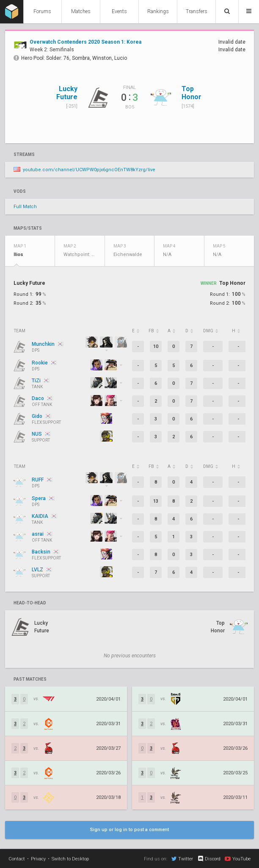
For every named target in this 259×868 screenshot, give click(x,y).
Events (119, 11)
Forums (42, 11)
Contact (17, 859)
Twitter (182, 859)
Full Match (25, 207)
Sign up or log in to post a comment (129, 830)
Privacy (38, 859)
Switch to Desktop (70, 859)
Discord (209, 859)
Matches (81, 11)
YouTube (238, 859)
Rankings (158, 11)
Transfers (197, 11)
